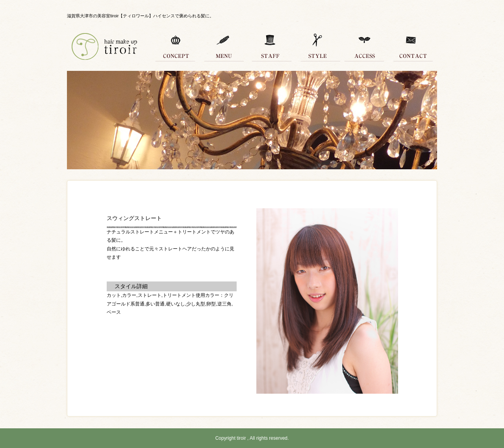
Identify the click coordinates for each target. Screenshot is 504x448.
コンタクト (411, 47)
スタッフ (270, 47)
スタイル (317, 47)
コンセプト (175, 47)
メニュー (222, 47)
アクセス (364, 47)
